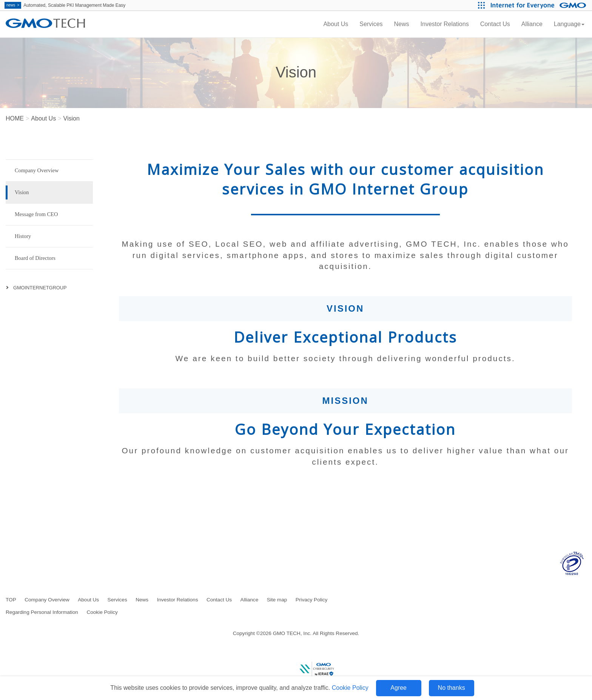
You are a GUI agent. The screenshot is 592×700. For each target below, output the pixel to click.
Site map (277, 600)
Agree (399, 688)
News (402, 24)
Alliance (532, 24)
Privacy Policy (312, 600)
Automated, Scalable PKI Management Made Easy (65, 5)
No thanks (452, 688)
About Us (336, 24)
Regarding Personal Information (42, 612)
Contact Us (495, 24)
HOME (15, 118)
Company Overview (47, 600)
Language (569, 24)
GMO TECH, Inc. (292, 633)
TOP (11, 600)
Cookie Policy (350, 688)
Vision (72, 118)
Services (371, 24)
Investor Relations (445, 24)
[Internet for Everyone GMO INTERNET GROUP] (539, 5)
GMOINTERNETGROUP (40, 288)
